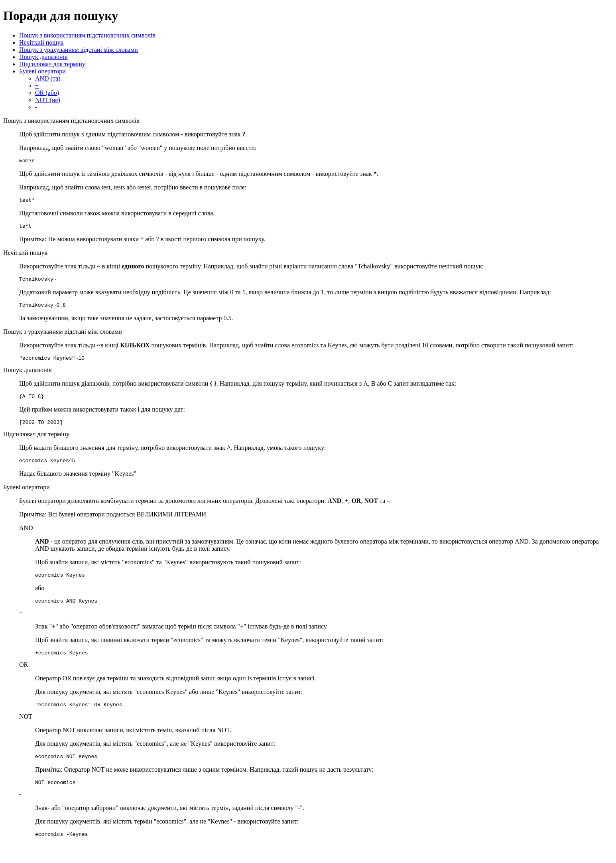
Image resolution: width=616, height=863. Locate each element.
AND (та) (48, 78)
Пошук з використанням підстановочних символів (87, 35)
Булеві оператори (42, 71)
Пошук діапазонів (43, 57)
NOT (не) (48, 100)
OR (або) (47, 93)
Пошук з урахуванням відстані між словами (79, 50)
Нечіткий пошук (41, 42)
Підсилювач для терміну (52, 64)
